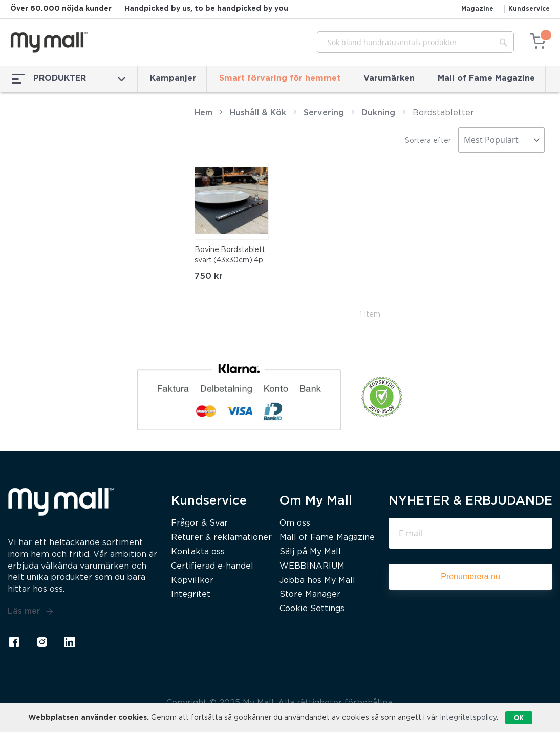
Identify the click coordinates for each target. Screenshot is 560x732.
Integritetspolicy (468, 718)
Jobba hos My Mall (317, 581)
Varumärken (389, 79)
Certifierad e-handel (212, 566)
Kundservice (529, 9)
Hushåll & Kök (258, 113)
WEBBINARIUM (312, 566)
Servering (324, 113)
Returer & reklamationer (221, 538)
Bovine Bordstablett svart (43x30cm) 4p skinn (230, 256)
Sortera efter (428, 141)
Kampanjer (173, 79)
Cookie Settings (312, 609)
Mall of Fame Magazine (486, 79)
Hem (203, 113)
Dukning (378, 113)
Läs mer (31, 612)
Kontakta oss (198, 552)
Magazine (477, 9)
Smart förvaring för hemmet (280, 79)
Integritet (191, 594)
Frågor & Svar (199, 523)
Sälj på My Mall (310, 552)
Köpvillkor (192, 581)
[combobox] (415, 42)
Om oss (295, 523)
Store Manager (310, 594)
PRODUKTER (69, 79)
